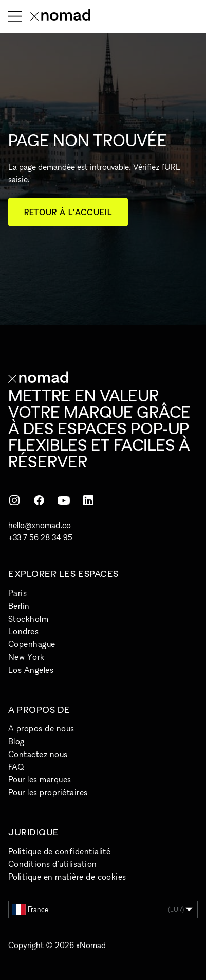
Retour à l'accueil (68, 212)
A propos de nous (41, 728)
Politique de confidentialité (59, 851)
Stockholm (28, 619)
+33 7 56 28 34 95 (40, 537)
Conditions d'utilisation (53, 864)
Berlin (19, 606)
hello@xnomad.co (40, 525)
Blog (16, 741)
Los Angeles (31, 670)
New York (26, 657)
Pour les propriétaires (48, 792)
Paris (17, 593)
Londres (23, 631)
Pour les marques (40, 779)
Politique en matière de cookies (67, 877)
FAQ (16, 767)
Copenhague (32, 644)
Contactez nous (38, 754)
